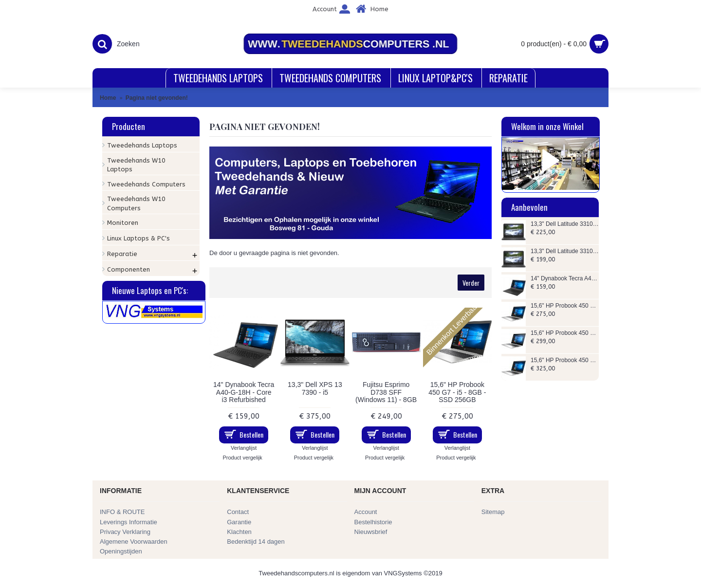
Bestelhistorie (373, 522)
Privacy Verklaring (125, 532)
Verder (471, 283)
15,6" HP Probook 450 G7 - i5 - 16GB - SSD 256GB (565, 360)
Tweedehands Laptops (142, 145)
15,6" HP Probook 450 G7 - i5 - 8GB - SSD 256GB (565, 306)
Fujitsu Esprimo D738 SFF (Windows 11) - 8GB (386, 392)
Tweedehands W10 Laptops (136, 165)
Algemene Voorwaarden (134, 542)
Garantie (239, 522)
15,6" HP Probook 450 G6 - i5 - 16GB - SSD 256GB (565, 333)
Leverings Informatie (129, 522)
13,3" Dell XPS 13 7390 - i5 (315, 388)
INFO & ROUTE (122, 512)
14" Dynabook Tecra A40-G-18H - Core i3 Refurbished (565, 279)
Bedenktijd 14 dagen (256, 542)
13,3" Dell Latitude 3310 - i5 (565, 251)
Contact (238, 512)
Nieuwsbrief (371, 532)
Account (366, 512)
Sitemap (493, 512)
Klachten (239, 532)
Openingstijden (121, 551)
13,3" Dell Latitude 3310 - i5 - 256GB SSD (565, 224)
